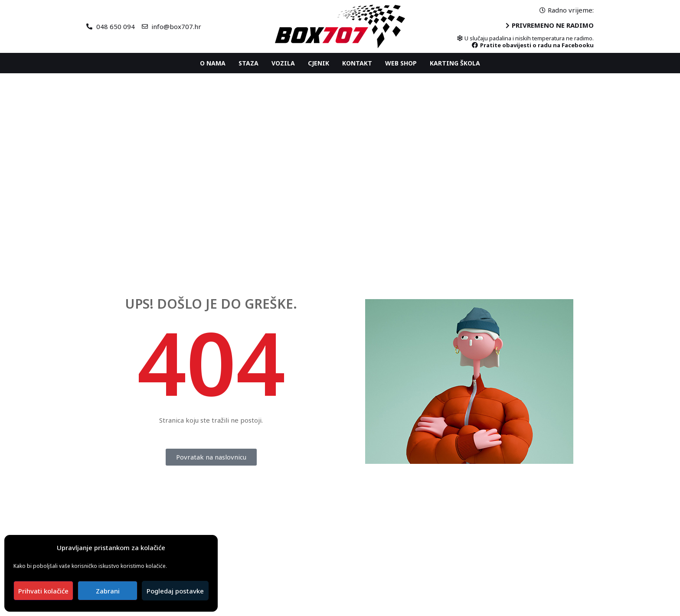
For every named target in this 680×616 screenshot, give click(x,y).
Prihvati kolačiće (43, 591)
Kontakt (357, 63)
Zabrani (108, 591)
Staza (248, 63)
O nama (213, 63)
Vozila (283, 63)
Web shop (401, 63)
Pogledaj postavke (175, 591)
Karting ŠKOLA (455, 63)
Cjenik (319, 63)
